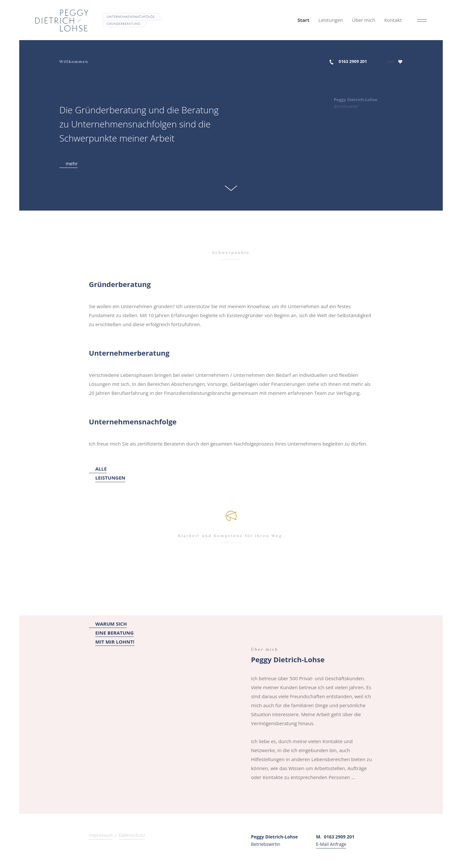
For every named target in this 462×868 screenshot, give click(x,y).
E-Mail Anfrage (331, 844)
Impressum (101, 835)
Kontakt (393, 20)
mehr (68, 163)
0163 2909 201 (353, 61)
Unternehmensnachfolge (133, 421)
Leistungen (331, 20)
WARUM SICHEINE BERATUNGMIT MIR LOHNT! (112, 633)
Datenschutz (132, 835)
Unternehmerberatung (129, 353)
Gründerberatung (120, 284)
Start (303, 20)
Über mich (364, 20)
